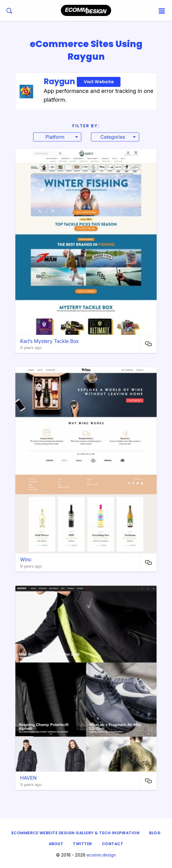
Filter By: (86, 126)
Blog (155, 833)
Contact (113, 844)
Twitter (83, 844)
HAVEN (28, 778)
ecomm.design (101, 855)
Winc (26, 559)
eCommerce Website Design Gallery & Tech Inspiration (76, 833)
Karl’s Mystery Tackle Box (49, 341)
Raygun (82, 81)
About (56, 844)
